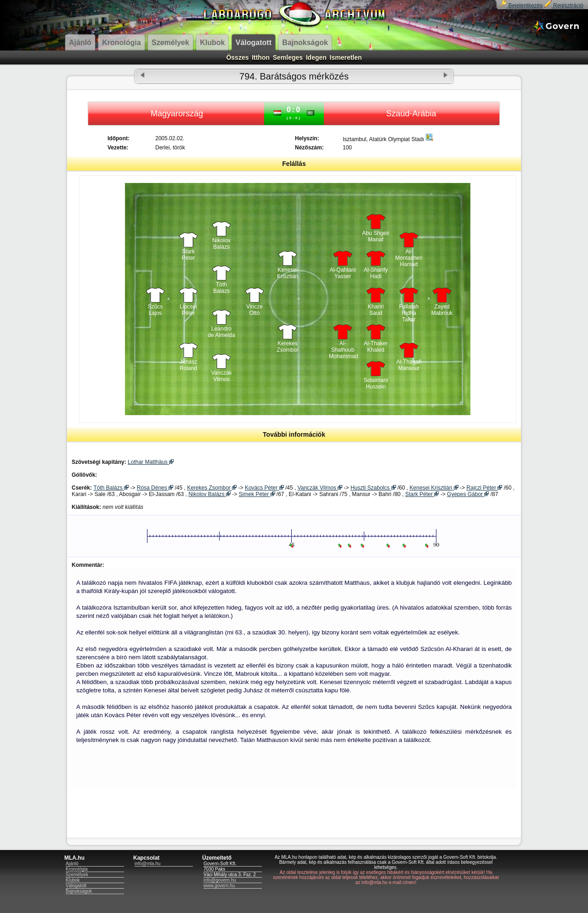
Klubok (73, 880)
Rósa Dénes (155, 488)
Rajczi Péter (484, 488)
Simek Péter (257, 494)
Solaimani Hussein (376, 383)
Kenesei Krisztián (288, 273)
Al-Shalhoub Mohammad (343, 348)
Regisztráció (564, 6)
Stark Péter (189, 255)
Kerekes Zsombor (287, 347)
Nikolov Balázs (221, 244)
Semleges (288, 57)
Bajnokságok (79, 891)
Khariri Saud (376, 310)
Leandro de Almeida (221, 332)
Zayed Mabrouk (442, 310)
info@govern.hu (220, 880)
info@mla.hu (147, 864)
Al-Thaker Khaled (376, 347)
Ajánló (72, 864)
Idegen (316, 57)
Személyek (77, 875)
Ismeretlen (346, 57)
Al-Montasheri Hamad (409, 256)
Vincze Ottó (254, 310)
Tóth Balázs (221, 288)
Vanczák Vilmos (221, 376)
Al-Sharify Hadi (376, 273)
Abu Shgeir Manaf (376, 236)
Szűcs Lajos (155, 310)
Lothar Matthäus (151, 462)
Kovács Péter (264, 488)
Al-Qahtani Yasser (343, 273)
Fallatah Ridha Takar (409, 311)
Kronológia (77, 869)
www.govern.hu (219, 886)
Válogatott (76, 886)
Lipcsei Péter (188, 310)
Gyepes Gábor (468, 494)
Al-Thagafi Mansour (409, 365)
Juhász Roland (188, 365)
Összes (237, 57)
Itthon (261, 57)
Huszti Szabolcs (373, 488)
